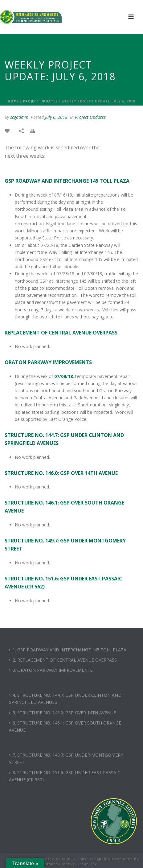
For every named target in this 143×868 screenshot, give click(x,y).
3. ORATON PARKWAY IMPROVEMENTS (51, 670)
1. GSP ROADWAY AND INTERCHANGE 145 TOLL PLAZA (68, 650)
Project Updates (40, 101)
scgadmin (19, 117)
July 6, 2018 (56, 117)
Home (13, 101)
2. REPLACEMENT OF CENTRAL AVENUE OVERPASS (63, 660)
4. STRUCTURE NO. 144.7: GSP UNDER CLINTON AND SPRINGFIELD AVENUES (65, 699)
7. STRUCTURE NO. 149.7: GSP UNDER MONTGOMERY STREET (66, 758)
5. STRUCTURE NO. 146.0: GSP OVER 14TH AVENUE (62, 713)
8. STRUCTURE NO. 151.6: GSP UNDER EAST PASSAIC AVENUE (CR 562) (65, 776)
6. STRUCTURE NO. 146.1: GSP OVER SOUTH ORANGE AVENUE (65, 726)
